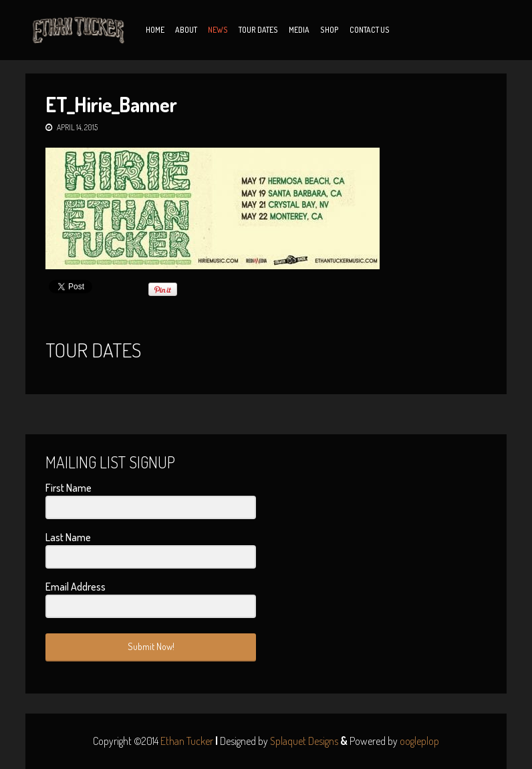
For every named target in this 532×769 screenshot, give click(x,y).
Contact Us (370, 30)
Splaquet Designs (304, 741)
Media (299, 30)
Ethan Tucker (187, 741)
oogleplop (419, 741)
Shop (329, 30)
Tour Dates (258, 30)
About (186, 30)
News (218, 30)
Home (155, 30)
